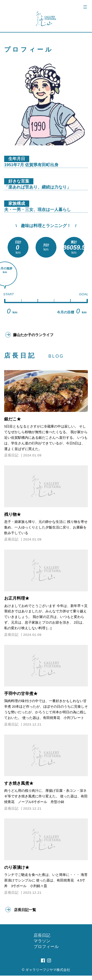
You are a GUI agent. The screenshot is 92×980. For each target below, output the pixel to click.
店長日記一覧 (26, 913)
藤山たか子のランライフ (36, 336)
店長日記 (11, 457)
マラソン (42, 945)
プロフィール (46, 951)
